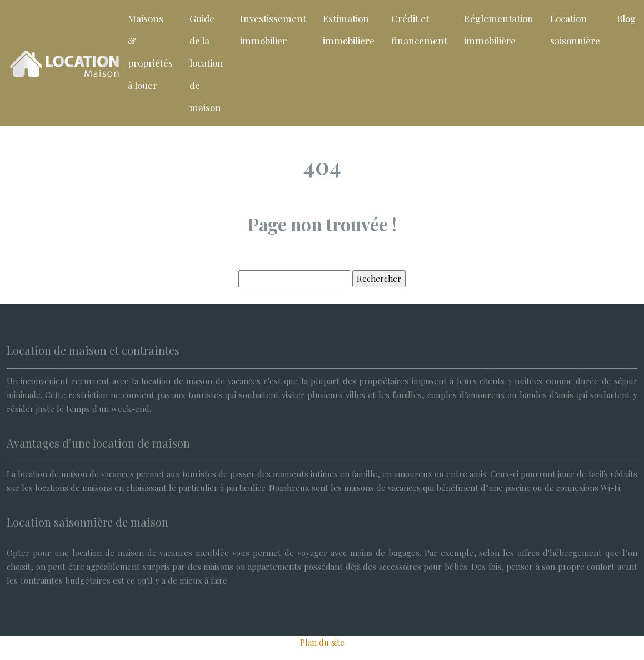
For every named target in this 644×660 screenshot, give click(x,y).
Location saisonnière (575, 29)
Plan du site (322, 642)
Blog (626, 18)
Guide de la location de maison (206, 63)
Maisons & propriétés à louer (150, 52)
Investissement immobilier (273, 29)
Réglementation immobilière (499, 29)
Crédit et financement (419, 29)
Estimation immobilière (349, 29)
